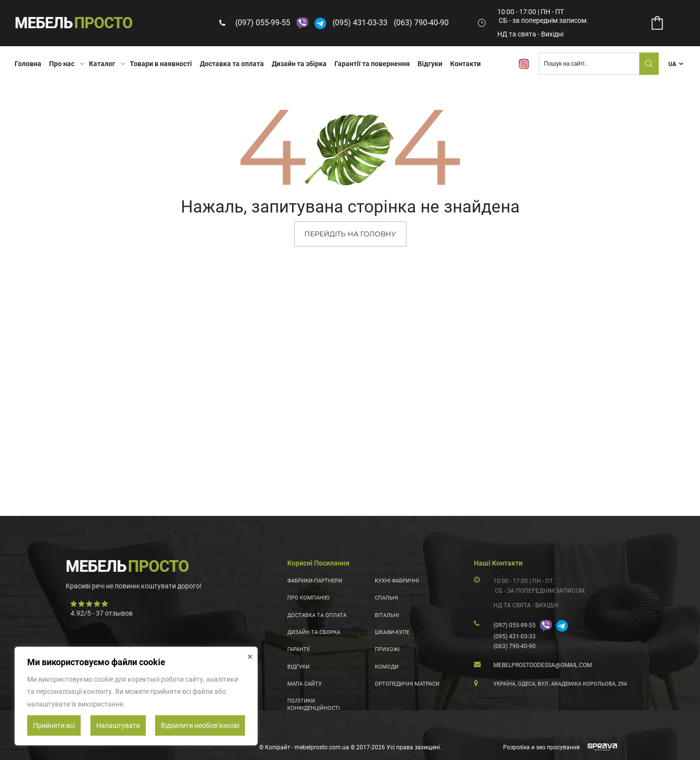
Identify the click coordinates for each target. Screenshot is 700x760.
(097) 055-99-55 (265, 23)
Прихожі (387, 649)
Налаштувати (118, 725)
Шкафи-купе (392, 632)
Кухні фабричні (397, 581)
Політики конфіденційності (314, 704)
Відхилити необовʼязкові (200, 725)
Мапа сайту (305, 684)
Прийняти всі (54, 725)
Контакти (465, 64)
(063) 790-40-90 (423, 23)
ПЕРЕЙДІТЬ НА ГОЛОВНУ (350, 234)
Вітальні (387, 615)
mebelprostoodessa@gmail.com (542, 665)
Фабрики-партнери (315, 581)
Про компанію (308, 598)
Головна (28, 64)
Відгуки (430, 64)
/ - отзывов (102, 613)
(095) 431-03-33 (362, 23)
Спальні (386, 598)
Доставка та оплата (232, 64)
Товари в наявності (161, 64)
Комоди (387, 667)
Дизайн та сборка (314, 632)
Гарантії (298, 649)
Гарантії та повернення (372, 64)
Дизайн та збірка (299, 64)
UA (672, 64)
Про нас (62, 64)
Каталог (102, 64)
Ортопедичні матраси (407, 684)
